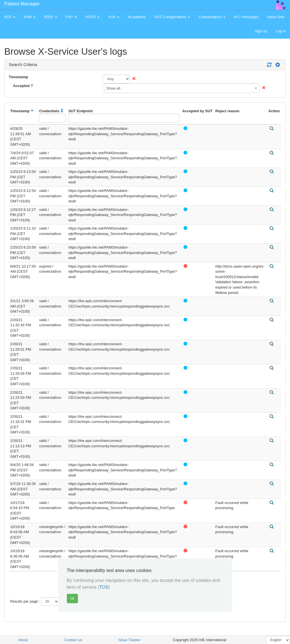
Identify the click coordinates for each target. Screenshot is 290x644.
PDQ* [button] (51, 17)
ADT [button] (10, 17)
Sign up (261, 31)
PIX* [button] (71, 17)
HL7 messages (246, 17)
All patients (137, 17)
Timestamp (18, 77)
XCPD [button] (93, 17)
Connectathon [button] (212, 17)
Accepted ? (23, 86)
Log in (281, 31)
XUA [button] (114, 17)
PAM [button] (30, 17)
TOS (104, 587)
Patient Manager (22, 4)
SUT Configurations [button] (172, 17)
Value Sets (276, 17)
